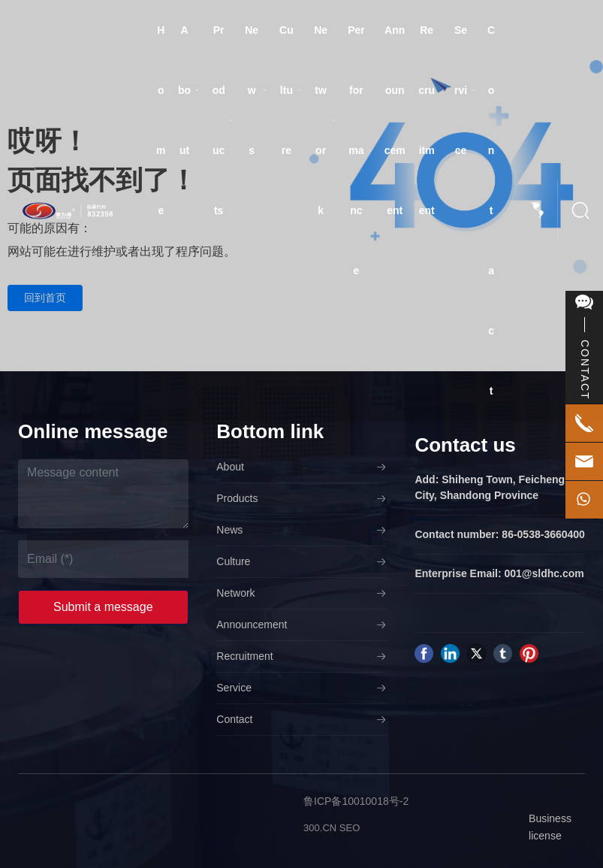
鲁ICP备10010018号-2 (356, 801)
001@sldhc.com (544, 573)
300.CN (320, 828)
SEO (350, 828)
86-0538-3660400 (543, 534)
